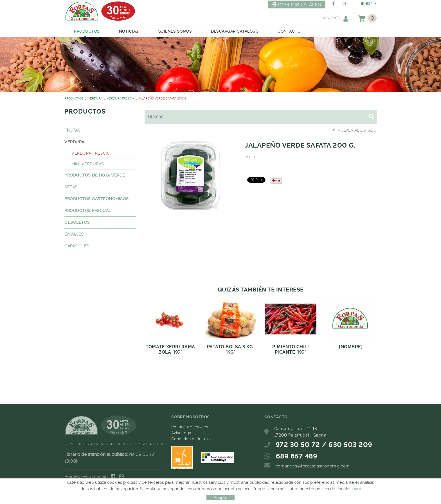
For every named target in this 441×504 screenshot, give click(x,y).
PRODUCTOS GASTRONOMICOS (97, 199)
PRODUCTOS (74, 99)
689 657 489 (297, 456)
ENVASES (74, 234)
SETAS (71, 187)
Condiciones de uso (191, 439)
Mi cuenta (335, 19)
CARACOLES (77, 246)
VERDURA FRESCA (120, 99)
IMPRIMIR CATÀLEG (297, 4)
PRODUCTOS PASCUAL (88, 211)
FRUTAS (72, 130)
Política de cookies (190, 427)
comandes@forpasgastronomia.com (313, 466)
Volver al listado (355, 130)
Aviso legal (182, 433)
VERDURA (95, 99)
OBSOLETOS (77, 222)
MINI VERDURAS (88, 164)
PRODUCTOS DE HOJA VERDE (95, 175)
